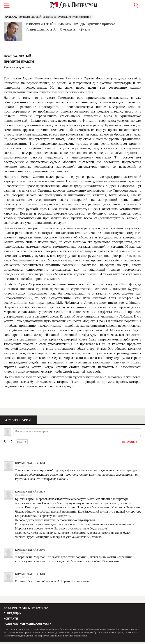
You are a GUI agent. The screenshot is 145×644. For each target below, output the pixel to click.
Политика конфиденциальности (28, 626)
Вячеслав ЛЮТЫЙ (43, 30)
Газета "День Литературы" (26, 608)
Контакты (11, 620)
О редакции (13, 614)
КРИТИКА (11, 17)
